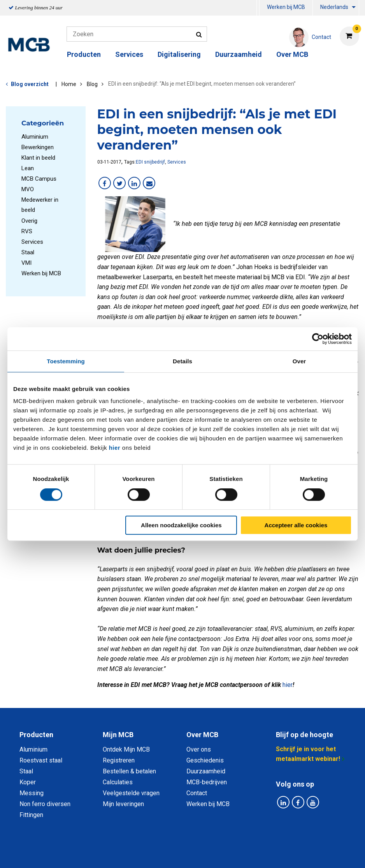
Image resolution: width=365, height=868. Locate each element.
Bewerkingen (38, 147)
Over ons (199, 749)
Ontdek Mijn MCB (126, 749)
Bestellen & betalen (129, 771)
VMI (26, 263)
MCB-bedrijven (207, 782)
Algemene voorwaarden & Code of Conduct (193, 853)
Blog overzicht (30, 84)
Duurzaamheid (239, 54)
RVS (27, 231)
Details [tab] (182, 361)
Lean (28, 168)
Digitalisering (179, 54)
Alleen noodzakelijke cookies (181, 525)
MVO (28, 189)
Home (69, 84)
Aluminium (35, 137)
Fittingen (31, 815)
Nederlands (334, 7)
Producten (84, 54)
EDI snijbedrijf (150, 162)
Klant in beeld (38, 158)
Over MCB (292, 54)
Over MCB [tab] (202, 735)
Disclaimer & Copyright (293, 853)
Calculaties (118, 782)
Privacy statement (99, 853)
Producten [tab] (36, 735)
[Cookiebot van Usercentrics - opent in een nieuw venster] (318, 339)
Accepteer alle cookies (296, 525)
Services (129, 54)
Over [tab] (299, 361)
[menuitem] (258, 8)
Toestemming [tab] (66, 361)
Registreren (119, 760)
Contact (197, 793)
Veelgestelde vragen (131, 793)
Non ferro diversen (45, 804)
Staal (28, 252)
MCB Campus (39, 179)
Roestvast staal (41, 760)
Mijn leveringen (123, 804)
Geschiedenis (205, 760)
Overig (29, 221)
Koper (28, 782)
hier (115, 448)
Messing (32, 793)
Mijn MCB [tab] (118, 735)
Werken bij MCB (286, 7)
